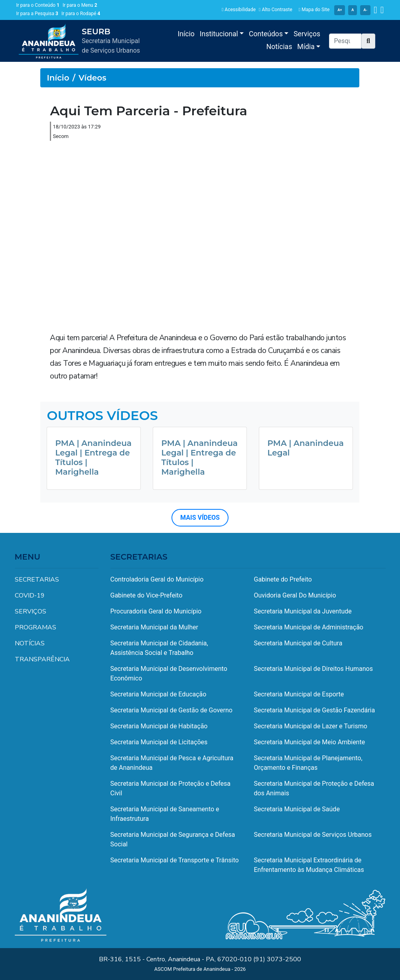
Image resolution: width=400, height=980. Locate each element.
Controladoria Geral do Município (157, 579)
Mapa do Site (314, 10)
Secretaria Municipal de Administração (309, 627)
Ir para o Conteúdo (38, 5)
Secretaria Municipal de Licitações (159, 742)
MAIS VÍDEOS (200, 518)
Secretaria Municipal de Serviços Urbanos (313, 835)
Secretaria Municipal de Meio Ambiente (310, 742)
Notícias (279, 47)
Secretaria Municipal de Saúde (297, 809)
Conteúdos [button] (267, 34)
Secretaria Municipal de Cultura (298, 643)
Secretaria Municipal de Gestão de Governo (171, 710)
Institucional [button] (220, 34)
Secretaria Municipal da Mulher (154, 627)
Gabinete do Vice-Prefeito (147, 595)
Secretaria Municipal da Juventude (303, 611)
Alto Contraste (276, 10)
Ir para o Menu (80, 5)
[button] (368, 41)
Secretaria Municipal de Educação (159, 694)
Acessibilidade (239, 10)
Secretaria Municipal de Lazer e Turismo (311, 726)
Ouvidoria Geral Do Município (295, 595)
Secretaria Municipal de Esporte (299, 694)
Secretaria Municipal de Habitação (159, 726)
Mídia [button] (307, 47)
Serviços (307, 34)
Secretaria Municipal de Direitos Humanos (314, 669)
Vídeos (93, 78)
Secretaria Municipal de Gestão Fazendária (315, 710)
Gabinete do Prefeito (283, 579)
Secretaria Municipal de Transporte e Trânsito (175, 860)
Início (186, 34)
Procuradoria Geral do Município (156, 611)
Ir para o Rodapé (81, 14)
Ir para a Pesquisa (37, 14)
